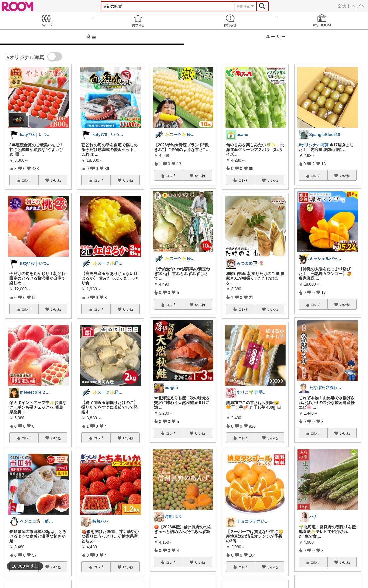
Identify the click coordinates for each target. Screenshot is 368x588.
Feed (46, 21)
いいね (56, 180)
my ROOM (322, 21)
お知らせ (230, 21)
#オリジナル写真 (314, 145)
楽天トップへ (351, 6)
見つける (138, 21)
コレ (27, 180)
